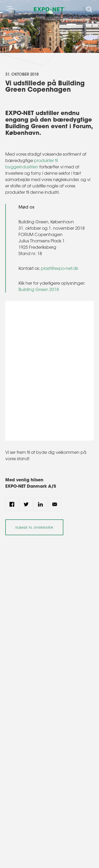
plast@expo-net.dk (60, 268)
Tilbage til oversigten (34, 528)
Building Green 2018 (39, 289)
